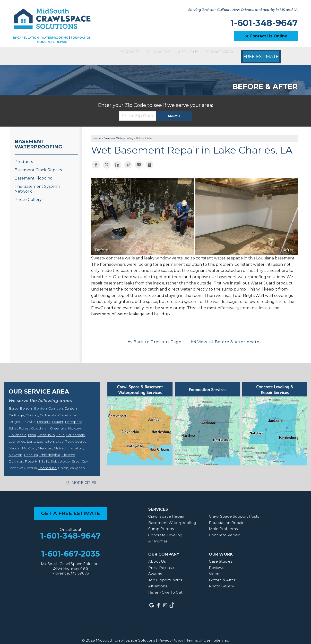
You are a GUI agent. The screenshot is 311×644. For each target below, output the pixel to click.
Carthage (16, 409)
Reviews (216, 561)
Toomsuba (48, 462)
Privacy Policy (171, 634)
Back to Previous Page (154, 336)
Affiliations (158, 580)
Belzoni (26, 402)
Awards (155, 568)
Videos (215, 568)
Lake (60, 429)
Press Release (161, 561)
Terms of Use (199, 634)
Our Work (144, 53)
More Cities (84, 477)
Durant (58, 416)
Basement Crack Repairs (38, 164)
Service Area (219, 53)
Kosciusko (46, 429)
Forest (24, 422)
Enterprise (74, 416)
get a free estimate (71, 507)
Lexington (45, 435)
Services (109, 53)
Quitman (16, 455)
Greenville (58, 422)
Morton (77, 442)
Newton (15, 449)
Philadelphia (50, 449)
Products (24, 156)
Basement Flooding (34, 172)
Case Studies (221, 555)
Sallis (45, 455)
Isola (32, 429)
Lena (31, 435)
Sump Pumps (161, 523)
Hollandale (17, 429)
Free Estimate (262, 53)
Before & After (222, 574)
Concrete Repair (224, 529)
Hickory (74, 422)
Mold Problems (223, 523)
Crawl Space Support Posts (234, 510)
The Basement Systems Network (37, 183)
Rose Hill (32, 455)
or (266, 36)
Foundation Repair (226, 516)
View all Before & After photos (226, 336)
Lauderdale (76, 429)
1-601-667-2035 (71, 548)
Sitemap (222, 634)
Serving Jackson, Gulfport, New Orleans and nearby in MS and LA (243, 10)
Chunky (32, 409)
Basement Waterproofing (38, 138)
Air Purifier (158, 535)
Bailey (13, 402)
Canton (71, 402)
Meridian (45, 442)
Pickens (68, 449)
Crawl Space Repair (166, 510)
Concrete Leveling (165, 529)
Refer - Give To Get (165, 586)
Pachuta (31, 449)
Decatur (44, 416)
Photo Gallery (28, 193)
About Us (181, 53)
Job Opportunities (165, 574)
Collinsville (48, 409)
